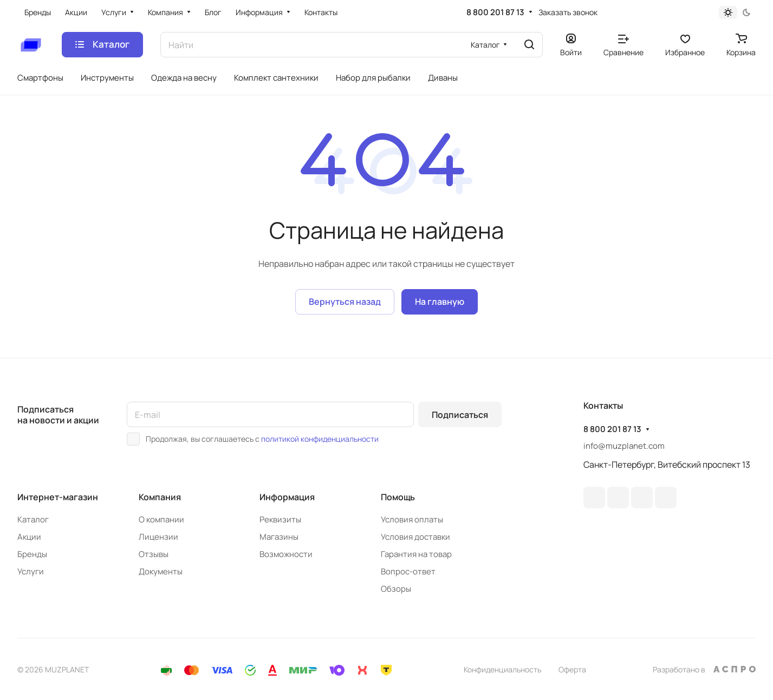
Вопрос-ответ (408, 571)
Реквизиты (280, 519)
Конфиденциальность (502, 669)
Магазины (279, 537)
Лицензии (158, 537)
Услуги (31, 571)
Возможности (286, 554)
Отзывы (154, 554)
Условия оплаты (412, 519)
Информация (287, 497)
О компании (161, 519)
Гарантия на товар (416, 554)
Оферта (572, 669)
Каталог (33, 519)
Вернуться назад (345, 302)
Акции (29, 537)
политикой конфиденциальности (320, 439)
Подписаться (460, 415)
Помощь (398, 497)
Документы (161, 571)
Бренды (32, 554)
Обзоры (396, 589)
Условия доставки (415, 537)
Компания (160, 497)
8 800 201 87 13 (495, 12)
